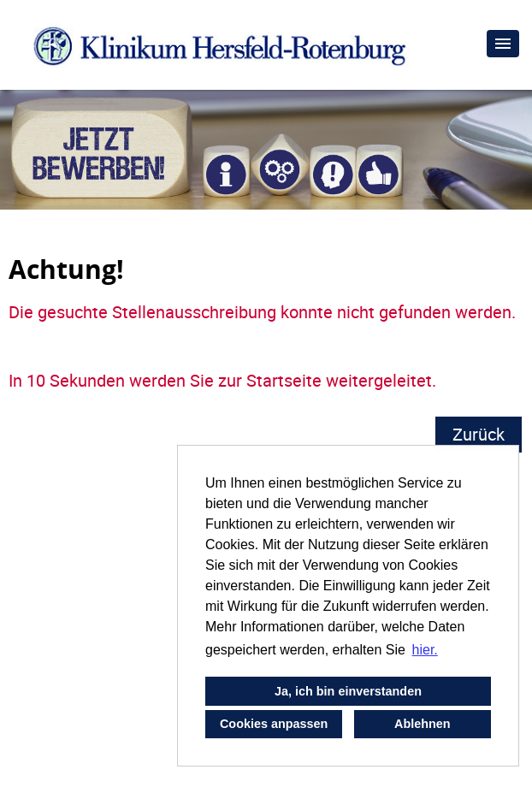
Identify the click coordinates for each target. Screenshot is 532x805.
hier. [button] (425, 650)
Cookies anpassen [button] (274, 724)
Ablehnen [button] (423, 724)
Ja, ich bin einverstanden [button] (348, 691)
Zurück (479, 434)
